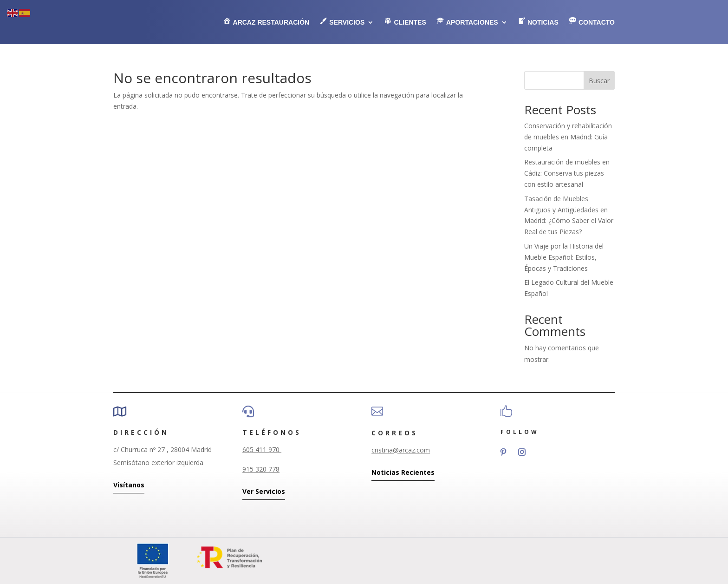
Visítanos (129, 485)
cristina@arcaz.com (401, 450)
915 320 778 (261, 469)
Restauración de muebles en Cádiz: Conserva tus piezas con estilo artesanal (567, 173)
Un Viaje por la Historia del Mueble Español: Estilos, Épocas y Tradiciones (564, 257)
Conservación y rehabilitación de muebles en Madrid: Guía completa (568, 137)
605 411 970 (262, 449)
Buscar (599, 81)
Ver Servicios (264, 491)
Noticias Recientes (403, 472)
